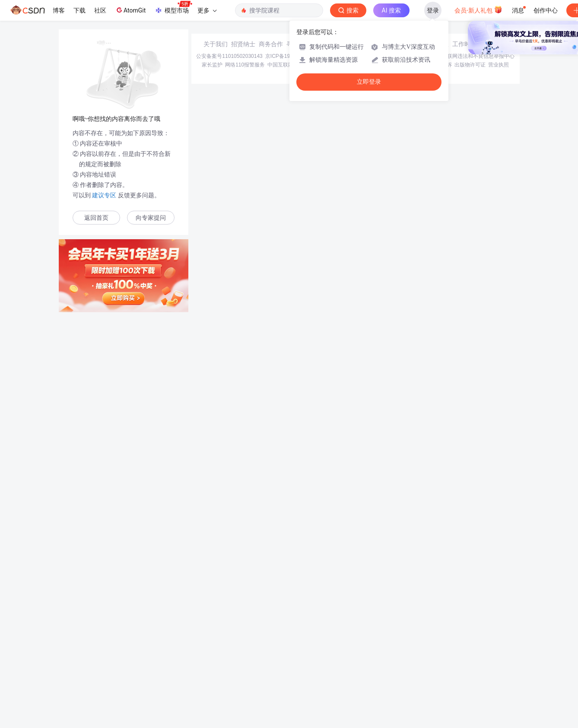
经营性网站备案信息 (406, 678)
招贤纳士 (243, 666)
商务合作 (271, 666)
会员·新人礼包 (478, 9)
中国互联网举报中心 (291, 687)
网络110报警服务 (245, 687)
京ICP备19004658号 (289, 678)
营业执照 (499, 687)
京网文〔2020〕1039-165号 (347, 678)
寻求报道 (299, 666)
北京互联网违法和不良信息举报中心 (473, 678)
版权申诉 (441, 687)
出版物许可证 (470, 687)
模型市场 (173, 8)
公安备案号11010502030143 (229, 678)
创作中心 (546, 10)
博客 (59, 10)
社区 (100, 10)
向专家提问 (151, 218)
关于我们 (216, 666)
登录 (433, 10)
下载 (79, 10)
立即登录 (369, 82)
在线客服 (437, 666)
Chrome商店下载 (336, 687)
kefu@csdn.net (393, 666)
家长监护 (212, 687)
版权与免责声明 (410, 687)
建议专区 (105, 195)
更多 (207, 10)
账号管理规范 (374, 687)
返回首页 (96, 218)
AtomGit (130, 10)
